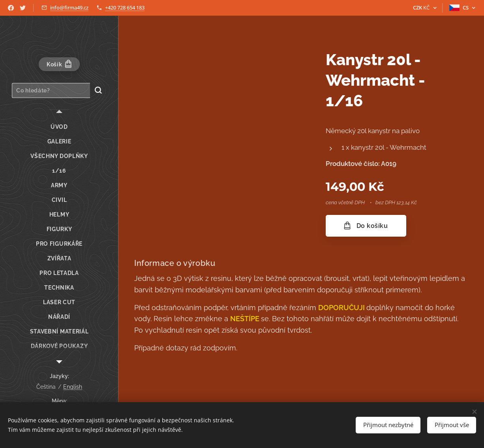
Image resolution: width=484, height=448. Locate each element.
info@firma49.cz (69, 8)
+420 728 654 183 (125, 8)
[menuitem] (59, 127)
